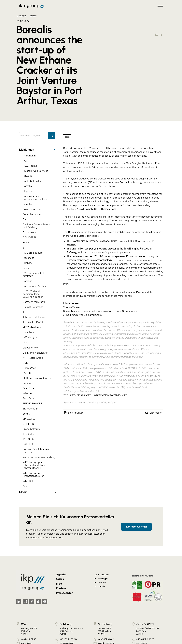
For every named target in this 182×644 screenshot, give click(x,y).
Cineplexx (28, 204)
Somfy (26, 414)
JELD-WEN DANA (33, 322)
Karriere (61, 588)
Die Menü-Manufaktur (35, 353)
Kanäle (101, 586)
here (130, 296)
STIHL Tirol (29, 424)
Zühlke (26, 486)
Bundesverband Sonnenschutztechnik (35, 198)
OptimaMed (29, 368)
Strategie (103, 579)
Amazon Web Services (35, 171)
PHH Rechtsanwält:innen (37, 378)
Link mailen (156, 413)
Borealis (27, 186)
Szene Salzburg (31, 429)
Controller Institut (32, 214)
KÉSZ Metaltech (32, 327)
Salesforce (29, 388)
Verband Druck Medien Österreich (36, 451)
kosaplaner (29, 332)
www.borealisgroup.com (77, 395)
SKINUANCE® (30, 409)
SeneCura (28, 398)
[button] (159, 35)
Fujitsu (26, 268)
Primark (27, 383)
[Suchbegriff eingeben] (37, 136)
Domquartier (30, 232)
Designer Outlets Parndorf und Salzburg (37, 226)
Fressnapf (28, 258)
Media (37, 492)
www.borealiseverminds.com (110, 395)
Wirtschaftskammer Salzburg (39, 457)
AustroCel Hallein (32, 181)
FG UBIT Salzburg (33, 253)
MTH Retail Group (33, 358)
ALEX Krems (30, 166)
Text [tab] (67, 137)
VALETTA (28, 444)
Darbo (26, 219)
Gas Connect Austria (34, 286)
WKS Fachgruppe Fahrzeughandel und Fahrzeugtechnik (34, 465)
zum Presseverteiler (136, 527)
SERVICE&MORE (32, 403)
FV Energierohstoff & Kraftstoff (35, 274)
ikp (24, 312)
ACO (25, 161)
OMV (26, 363)
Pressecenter (64, 593)
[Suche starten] (52, 134)
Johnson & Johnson (34, 317)
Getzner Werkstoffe (34, 302)
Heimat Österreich (33, 307)
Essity (26, 243)
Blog (59, 584)
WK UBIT (28, 481)
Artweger (28, 176)
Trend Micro (29, 434)
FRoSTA (27, 263)
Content (102, 583)
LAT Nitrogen (30, 337)
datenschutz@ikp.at (88, 534)
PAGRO (27, 373)
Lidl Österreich (31, 348)
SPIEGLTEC (29, 419)
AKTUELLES (30, 156)
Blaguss (27, 191)
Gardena (27, 281)
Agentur (61, 574)
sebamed (28, 393)
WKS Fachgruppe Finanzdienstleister (33, 474)
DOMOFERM (30, 237)
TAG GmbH (29, 439)
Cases (60, 579)
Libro (25, 342)
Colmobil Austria (32, 209)
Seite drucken (76, 413)
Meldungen (37, 150)
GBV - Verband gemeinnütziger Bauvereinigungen (33, 294)
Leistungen (102, 574)
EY (24, 248)
